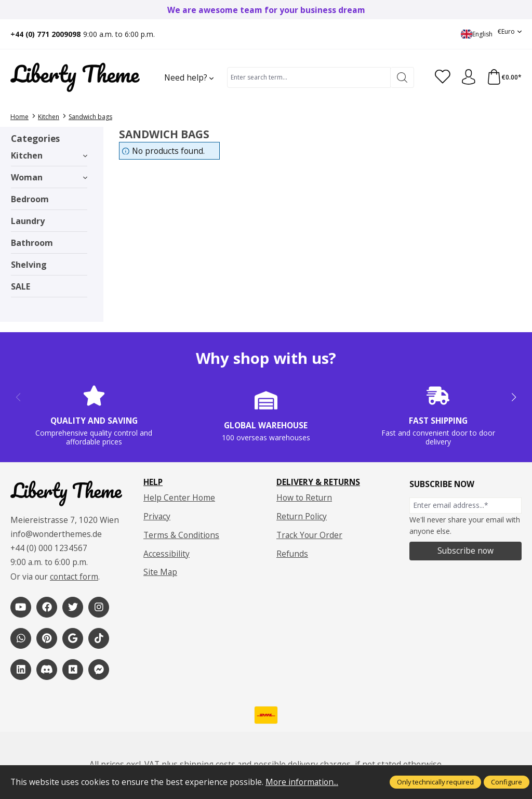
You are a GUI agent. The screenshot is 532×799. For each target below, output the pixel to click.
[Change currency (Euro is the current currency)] (510, 31)
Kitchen (49, 155)
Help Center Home (179, 497)
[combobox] (309, 77)
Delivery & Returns (318, 482)
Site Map (160, 572)
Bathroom (32, 243)
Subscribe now (465, 551)
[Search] (402, 77)
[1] (21, 607)
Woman (49, 177)
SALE (21, 286)
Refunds (292, 554)
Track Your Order (309, 535)
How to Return (304, 497)
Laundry (28, 221)
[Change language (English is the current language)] (477, 34)
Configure (507, 782)
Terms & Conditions (181, 535)
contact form (74, 577)
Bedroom (30, 199)
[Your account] (468, 77)
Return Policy (302, 516)
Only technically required (435, 782)
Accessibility (167, 554)
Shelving (29, 265)
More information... (302, 782)
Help (153, 482)
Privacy (157, 516)
